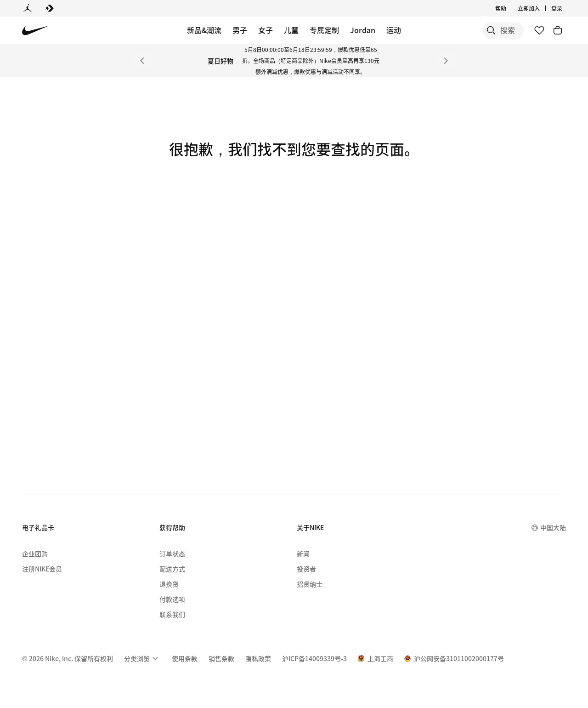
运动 (394, 30)
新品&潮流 (204, 30)
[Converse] (50, 8)
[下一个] (446, 61)
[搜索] (455, 30)
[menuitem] (142, 658)
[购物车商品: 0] (558, 30)
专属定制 (324, 30)
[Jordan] (28, 8)
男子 (240, 30)
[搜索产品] (492, 30)
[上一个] (142, 61)
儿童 (291, 30)
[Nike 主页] (36, 31)
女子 (266, 30)
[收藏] (539, 30)
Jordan (363, 30)
